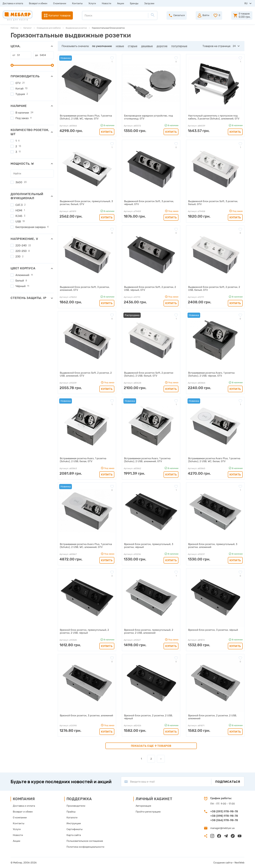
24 (234, 46)
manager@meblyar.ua (222, 828)
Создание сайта (223, 863)
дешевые (147, 46)
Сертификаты (75, 829)
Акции (121, 3)
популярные (179, 46)
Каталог (28, 28)
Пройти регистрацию (148, 812)
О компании (60, 3)
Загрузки (149, 3)
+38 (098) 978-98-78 (224, 816)
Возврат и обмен (38, 3)
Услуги (92, 3)
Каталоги (72, 818)
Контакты (77, 3)
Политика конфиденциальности (85, 847)
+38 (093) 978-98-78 (224, 811)
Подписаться (228, 782)
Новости (107, 3)
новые (120, 46)
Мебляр (14, 28)
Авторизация (143, 806)
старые (133, 46)
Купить (107, 132)
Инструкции (74, 823)
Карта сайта (74, 835)
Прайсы (71, 812)
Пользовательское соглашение (85, 841)
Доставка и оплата (13, 3)
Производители (76, 806)
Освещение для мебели (49, 28)
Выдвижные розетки (76, 28)
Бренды (134, 3)
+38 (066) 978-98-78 (224, 820)
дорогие (162, 46)
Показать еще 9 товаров (151, 746)
